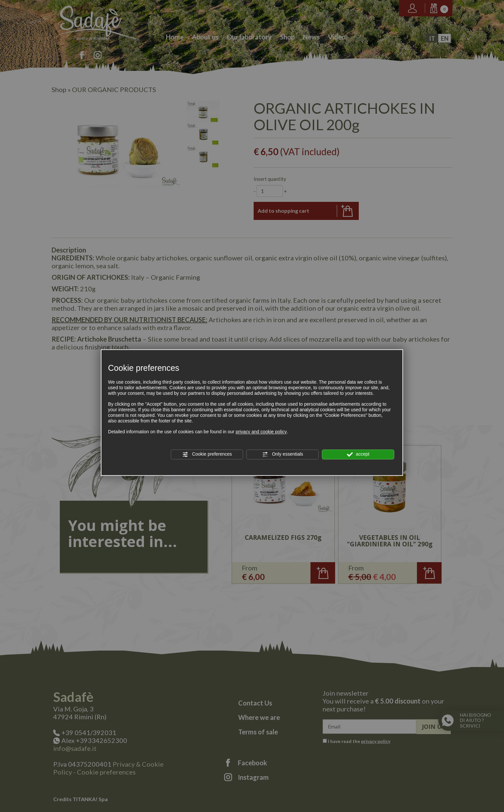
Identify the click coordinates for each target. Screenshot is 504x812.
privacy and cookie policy (261, 432)
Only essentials (283, 454)
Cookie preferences (207, 454)
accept (358, 454)
